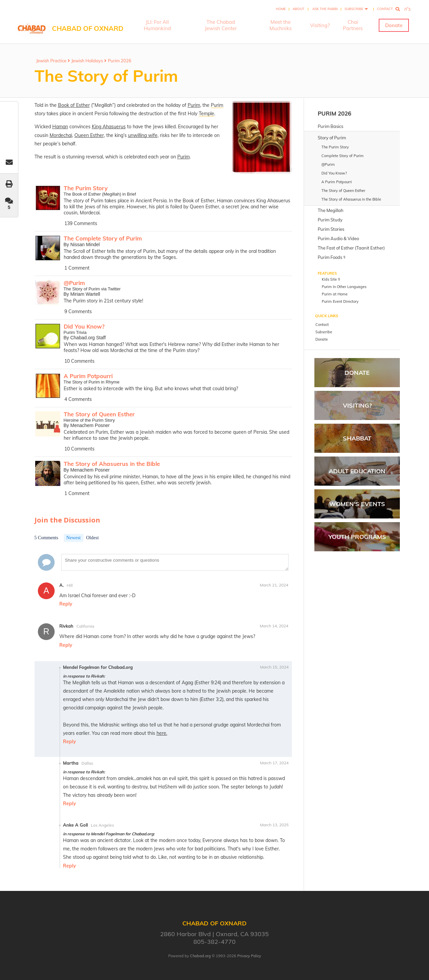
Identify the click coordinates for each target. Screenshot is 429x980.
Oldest (93, 538)
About (298, 9)
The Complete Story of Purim (103, 238)
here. (162, 733)
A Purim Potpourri (88, 376)
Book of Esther (74, 105)
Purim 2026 (120, 61)
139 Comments (81, 223)
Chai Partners (353, 25)
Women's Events (357, 504)
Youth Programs (357, 537)
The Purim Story (86, 188)
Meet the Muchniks (281, 25)
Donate (394, 25)
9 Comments (78, 311)
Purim (194, 105)
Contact (385, 9)
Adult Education (357, 471)
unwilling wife (143, 135)
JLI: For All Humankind (157, 25)
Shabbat (357, 438)
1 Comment (77, 268)
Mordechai (61, 135)
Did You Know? (84, 326)
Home (281, 9)
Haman (60, 127)
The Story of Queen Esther (99, 414)
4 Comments (78, 399)
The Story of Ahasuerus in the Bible (112, 464)
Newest (74, 538)
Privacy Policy (249, 956)
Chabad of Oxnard (88, 28)
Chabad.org (200, 956)
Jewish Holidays (87, 61)
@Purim (74, 283)
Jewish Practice (51, 61)
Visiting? (320, 25)
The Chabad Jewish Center (221, 25)
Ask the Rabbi (325, 9)
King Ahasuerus (109, 127)
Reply (66, 604)
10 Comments (79, 361)
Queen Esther (89, 135)
